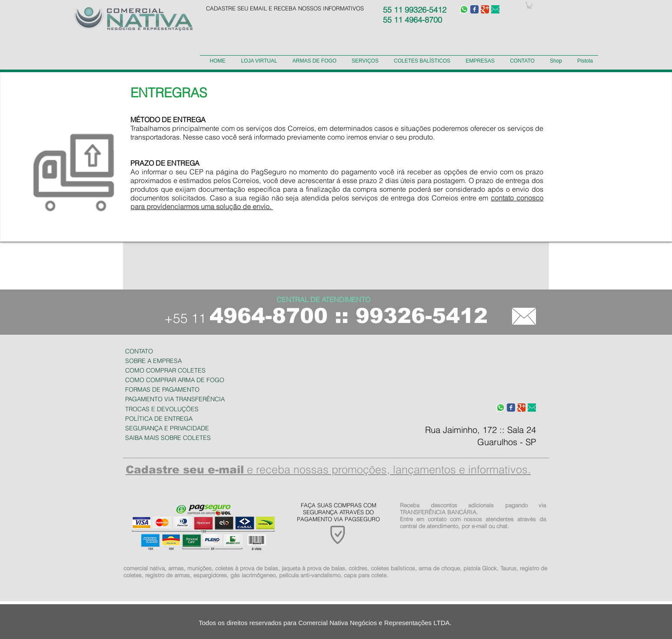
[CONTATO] (524, 316)
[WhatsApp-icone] (464, 9)
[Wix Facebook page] (474, 9)
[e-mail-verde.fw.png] (495, 9)
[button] (529, 5)
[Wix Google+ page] (485, 9)
